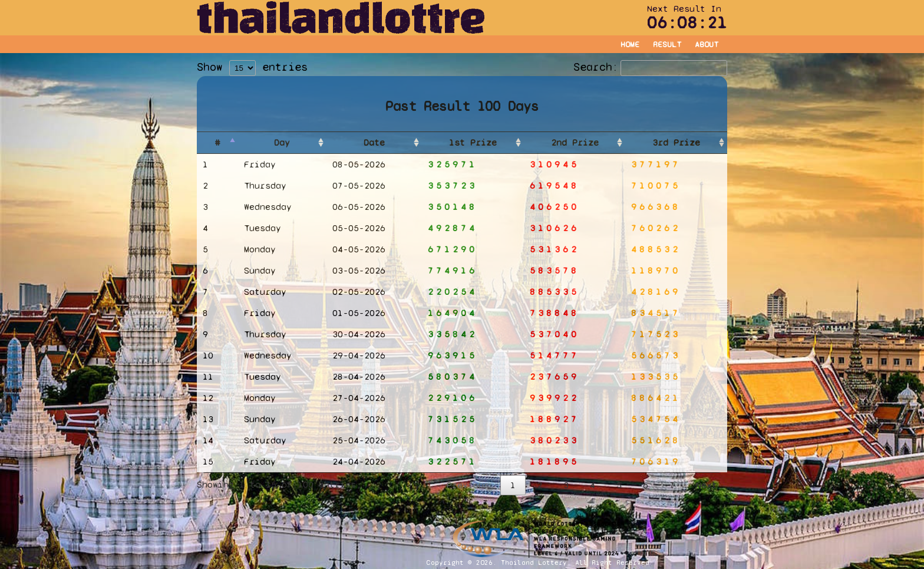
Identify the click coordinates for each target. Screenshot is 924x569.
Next (707, 485)
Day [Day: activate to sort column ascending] (282, 142)
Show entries (252, 67)
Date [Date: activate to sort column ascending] (374, 142)
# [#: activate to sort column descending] (217, 142)
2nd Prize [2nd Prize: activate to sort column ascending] (575, 142)
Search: (650, 67)
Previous (468, 485)
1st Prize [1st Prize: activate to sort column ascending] (473, 142)
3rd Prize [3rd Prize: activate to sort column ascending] (676, 142)
